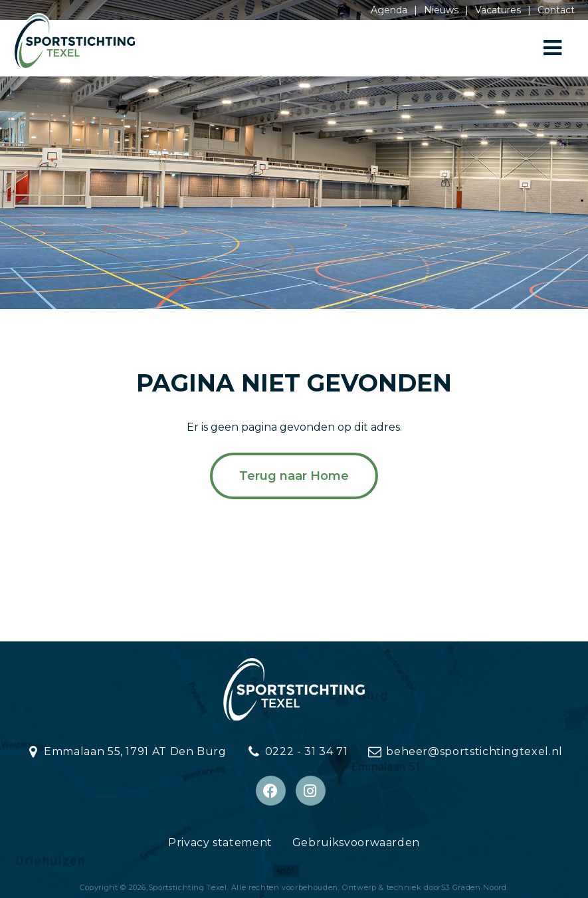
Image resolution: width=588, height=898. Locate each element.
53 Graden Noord (474, 887)
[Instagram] (311, 791)
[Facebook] (271, 791)
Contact (556, 10)
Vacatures (498, 10)
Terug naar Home (294, 476)
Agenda (389, 10)
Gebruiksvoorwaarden (356, 842)
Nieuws (441, 10)
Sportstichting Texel (188, 887)
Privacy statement (220, 842)
